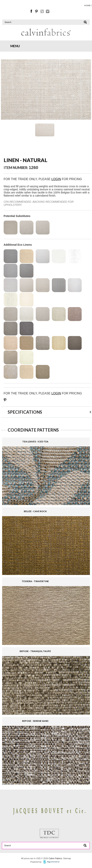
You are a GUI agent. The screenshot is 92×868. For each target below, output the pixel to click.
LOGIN (56, 179)
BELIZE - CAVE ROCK (35, 511)
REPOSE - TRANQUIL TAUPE (35, 651)
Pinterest (37, 11)
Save (5, 400)
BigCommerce (53, 862)
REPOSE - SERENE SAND (35, 721)
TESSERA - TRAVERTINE (35, 581)
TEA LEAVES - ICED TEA (35, 442)
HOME (87, 5)
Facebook (31, 11)
